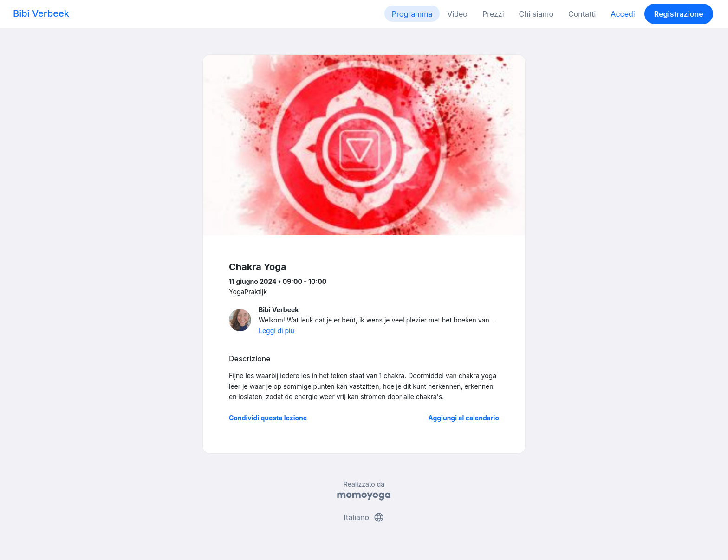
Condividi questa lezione (268, 418)
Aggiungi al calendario (464, 418)
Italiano (364, 517)
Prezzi (493, 14)
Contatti (582, 14)
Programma (412, 14)
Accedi (623, 14)
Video (457, 14)
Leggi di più (276, 331)
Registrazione (679, 14)
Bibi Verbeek (41, 13)
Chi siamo (536, 14)
